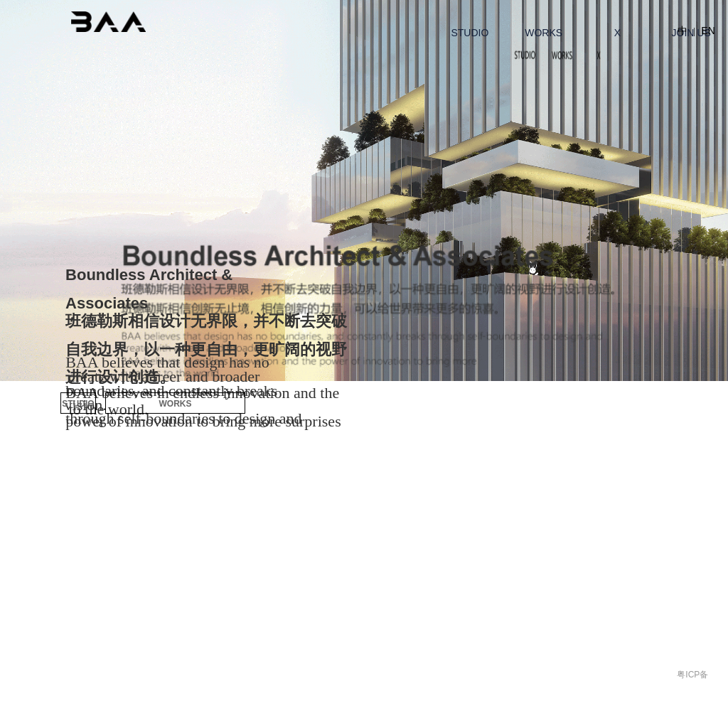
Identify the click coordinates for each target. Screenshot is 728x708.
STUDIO (78, 404)
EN (708, 31)
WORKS (176, 404)
